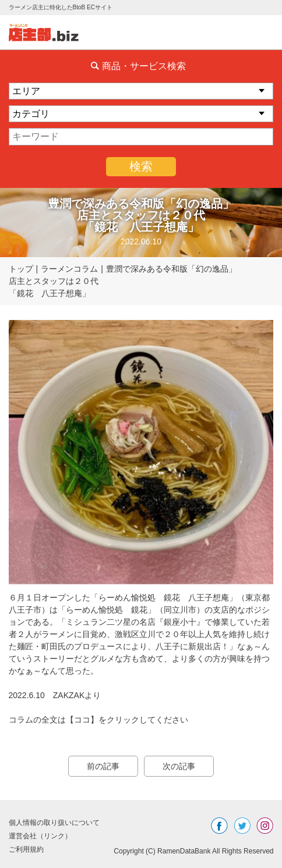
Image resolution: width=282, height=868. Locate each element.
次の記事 (179, 766)
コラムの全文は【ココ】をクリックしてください (98, 720)
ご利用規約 (26, 849)
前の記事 (103, 766)
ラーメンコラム (69, 269)
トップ (21, 269)
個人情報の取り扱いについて (54, 823)
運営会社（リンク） (40, 836)
